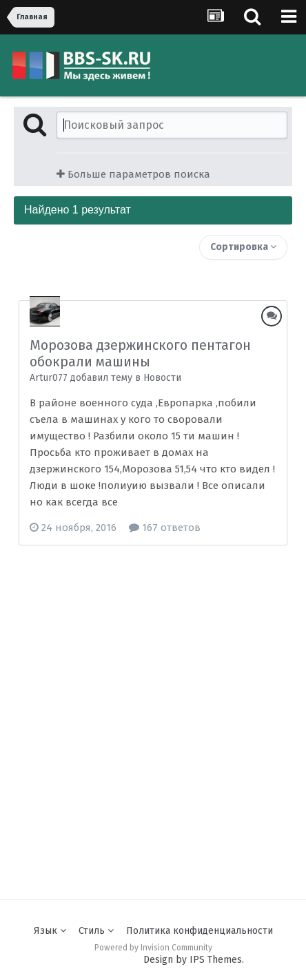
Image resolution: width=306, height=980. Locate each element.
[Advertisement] (153, 724)
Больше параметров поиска (133, 174)
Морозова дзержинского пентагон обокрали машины (140, 353)
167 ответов (165, 528)
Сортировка (243, 247)
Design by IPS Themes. (194, 960)
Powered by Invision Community (153, 948)
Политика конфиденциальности (200, 931)
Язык (50, 931)
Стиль (96, 931)
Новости (162, 378)
